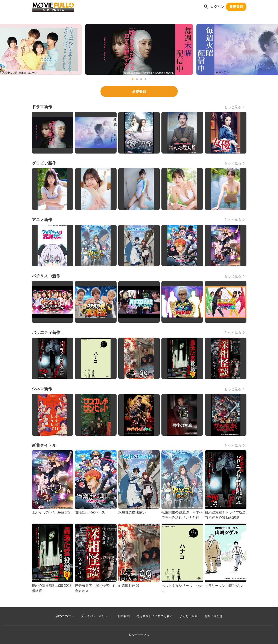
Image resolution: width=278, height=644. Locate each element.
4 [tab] (146, 79)
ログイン (217, 7)
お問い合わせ (213, 616)
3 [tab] (141, 79)
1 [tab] (133, 79)
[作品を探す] (206, 7)
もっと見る (233, 107)
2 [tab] (137, 79)
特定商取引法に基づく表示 (155, 616)
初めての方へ (65, 616)
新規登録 (236, 7)
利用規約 (124, 616)
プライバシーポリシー (96, 616)
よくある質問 (188, 616)
